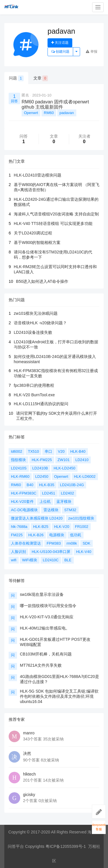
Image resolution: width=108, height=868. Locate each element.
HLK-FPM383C (24, 493)
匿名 (25, 95)
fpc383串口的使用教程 (34, 385)
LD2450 (42, 476)
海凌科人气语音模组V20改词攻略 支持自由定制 (56, 214)
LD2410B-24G (72, 485)
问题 (16, 78)
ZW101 (64, 460)
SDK (87, 543)
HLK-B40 (78, 451)
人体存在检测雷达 (26, 543)
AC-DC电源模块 (24, 510)
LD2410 (82, 460)
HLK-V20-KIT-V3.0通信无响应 (47, 617)
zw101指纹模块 (81, 518)
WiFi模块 (30, 560)
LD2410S (19, 468)
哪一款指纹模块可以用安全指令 (48, 606)
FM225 (17, 535)
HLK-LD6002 (85, 476)
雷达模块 (51, 510)
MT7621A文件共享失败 (41, 665)
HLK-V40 (84, 552)
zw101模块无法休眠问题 (36, 313)
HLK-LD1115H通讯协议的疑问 (41, 404)
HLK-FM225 (42, 460)
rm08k (72, 543)
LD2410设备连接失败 (33, 332)
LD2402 (67, 493)
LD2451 (49, 493)
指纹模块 (18, 460)
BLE (68, 560)
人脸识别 (18, 552)
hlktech (29, 774)
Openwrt (31, 113)
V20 (61, 451)
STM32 (70, 510)
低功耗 (76, 535)
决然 (27, 753)
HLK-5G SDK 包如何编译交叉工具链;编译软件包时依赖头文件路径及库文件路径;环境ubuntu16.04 (59, 696)
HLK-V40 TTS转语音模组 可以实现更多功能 (53, 223)
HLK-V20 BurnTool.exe (34, 395)
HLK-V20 (62, 527)
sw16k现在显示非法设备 (42, 594)
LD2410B (40, 468)
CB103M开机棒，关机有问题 (46, 654)
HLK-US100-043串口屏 (51, 552)
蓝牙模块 (64, 502)
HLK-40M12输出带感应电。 (45, 628)
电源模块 (57, 535)
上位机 (45, 502)
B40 (30, 485)
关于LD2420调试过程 (33, 233)
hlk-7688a (19, 527)
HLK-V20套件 (22, 502)
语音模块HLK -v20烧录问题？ (40, 323)
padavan (67, 113)
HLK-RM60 (20, 476)
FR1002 (82, 527)
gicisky (29, 795)
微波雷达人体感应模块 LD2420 (37, 518)
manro (29, 733)
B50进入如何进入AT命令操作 (42, 281)
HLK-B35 (47, 485)
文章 (41, 78)
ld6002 (17, 451)
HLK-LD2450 (64, 468)
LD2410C (51, 560)
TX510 (33, 451)
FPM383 (54, 543)
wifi (14, 560)
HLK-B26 (36, 535)
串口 (48, 451)
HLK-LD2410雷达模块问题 (38, 175)
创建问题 (60, 52)
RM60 (49, 113)
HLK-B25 (41, 527)
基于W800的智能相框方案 (37, 242)
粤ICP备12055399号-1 (66, 846)
